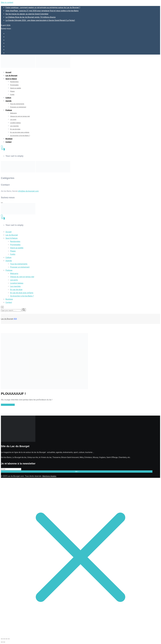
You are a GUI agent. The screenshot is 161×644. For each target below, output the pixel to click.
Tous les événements (17, 104)
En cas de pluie (15, 129)
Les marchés (14, 126)
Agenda (8, 101)
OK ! (77, 472)
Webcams (13, 113)
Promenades (14, 85)
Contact (8, 142)
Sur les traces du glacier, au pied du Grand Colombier (27, 14)
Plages (12, 91)
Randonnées (14, 82)
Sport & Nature (11, 79)
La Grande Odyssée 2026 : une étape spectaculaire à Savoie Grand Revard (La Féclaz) (40, 20)
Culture (8, 98)
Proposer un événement (18, 107)
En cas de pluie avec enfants (20, 132)
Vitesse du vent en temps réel (20, 116)
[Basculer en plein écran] (4, 639)
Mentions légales (49, 476)
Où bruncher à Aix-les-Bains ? (20, 136)
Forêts (12, 94)
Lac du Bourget (11, 76)
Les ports (13, 119)
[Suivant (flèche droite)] (4, 642)
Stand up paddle (16, 88)
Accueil (8, 72)
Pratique (9, 110)
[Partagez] (6, 639)
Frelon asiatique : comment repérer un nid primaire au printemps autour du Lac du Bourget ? (43, 8)
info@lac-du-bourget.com (28, 191)
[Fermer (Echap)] (9, 639)
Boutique (9, 139)
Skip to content (7, 2)
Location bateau (15, 123)
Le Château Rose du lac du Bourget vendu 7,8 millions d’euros (31, 17)
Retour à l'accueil (8, 405)
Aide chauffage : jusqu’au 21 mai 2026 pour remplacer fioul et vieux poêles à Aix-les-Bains (42, 11)
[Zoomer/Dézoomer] (2, 639)
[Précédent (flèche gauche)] (2, 642)
